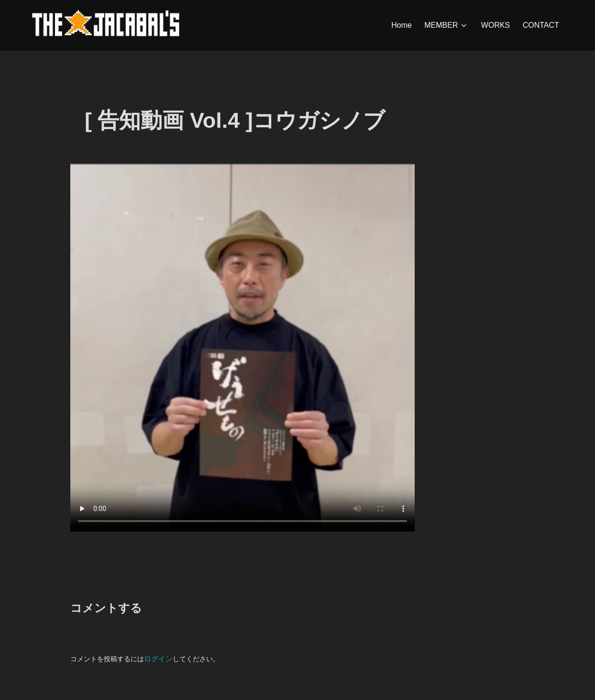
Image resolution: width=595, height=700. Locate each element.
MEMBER (447, 25)
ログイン (157, 673)
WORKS (496, 25)
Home (402, 25)
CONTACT (541, 25)
